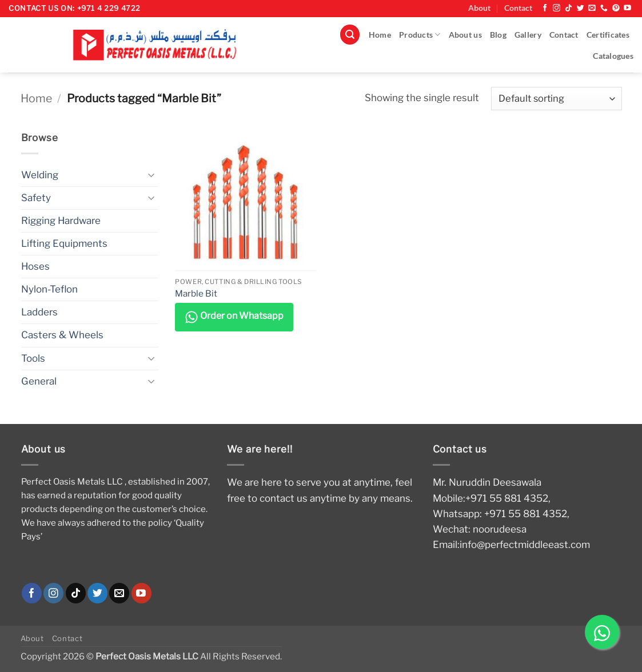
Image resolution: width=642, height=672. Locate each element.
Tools (33, 358)
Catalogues (613, 56)
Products (420, 35)
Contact (518, 8)
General (39, 381)
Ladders (39, 312)
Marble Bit (196, 293)
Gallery (528, 35)
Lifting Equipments (64, 243)
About (479, 8)
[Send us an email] (592, 8)
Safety (36, 198)
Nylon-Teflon (49, 289)
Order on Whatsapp (234, 317)
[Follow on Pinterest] (616, 8)
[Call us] (604, 8)
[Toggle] (151, 175)
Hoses (35, 266)
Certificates (608, 35)
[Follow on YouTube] (627, 8)
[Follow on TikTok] (569, 8)
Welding (40, 175)
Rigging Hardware (61, 221)
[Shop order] (556, 99)
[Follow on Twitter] (581, 8)
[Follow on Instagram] (557, 8)
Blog (498, 35)
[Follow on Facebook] (545, 8)
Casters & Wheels (62, 335)
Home (380, 35)
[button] (350, 35)
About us (465, 35)
